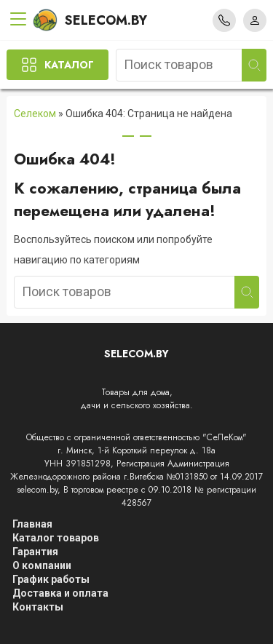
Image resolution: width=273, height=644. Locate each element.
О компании (42, 565)
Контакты (38, 607)
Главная (32, 524)
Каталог (69, 65)
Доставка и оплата (60, 593)
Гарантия (35, 552)
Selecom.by (90, 20)
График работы (51, 579)
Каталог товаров (56, 538)
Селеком (35, 114)
